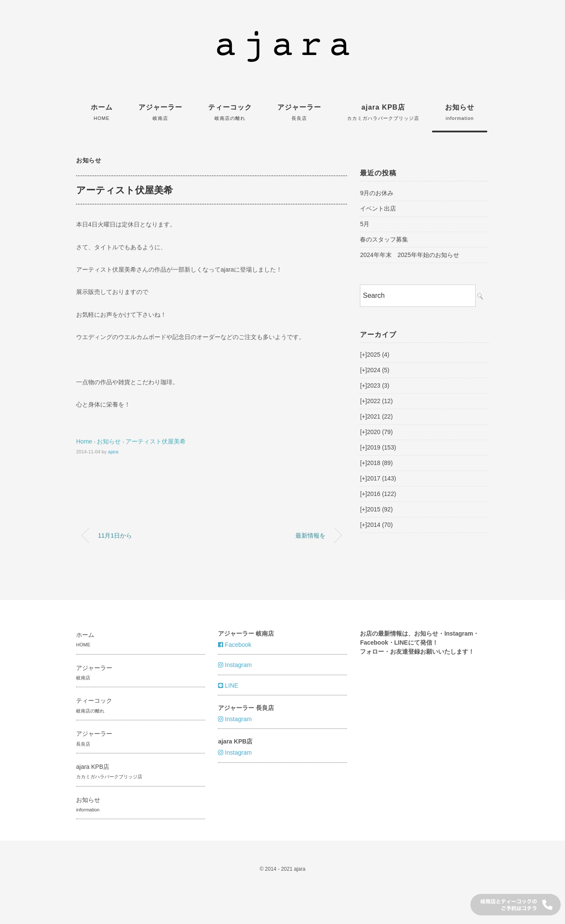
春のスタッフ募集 (384, 239)
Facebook (235, 645)
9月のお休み (377, 193)
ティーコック (230, 112)
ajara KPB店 (383, 112)
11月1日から (115, 535)
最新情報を (310, 535)
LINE (228, 685)
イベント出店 (378, 208)
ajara (113, 452)
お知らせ (460, 112)
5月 (365, 224)
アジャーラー (160, 112)
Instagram (235, 665)
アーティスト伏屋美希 (156, 441)
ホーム (102, 112)
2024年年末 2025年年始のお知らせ (409, 255)
